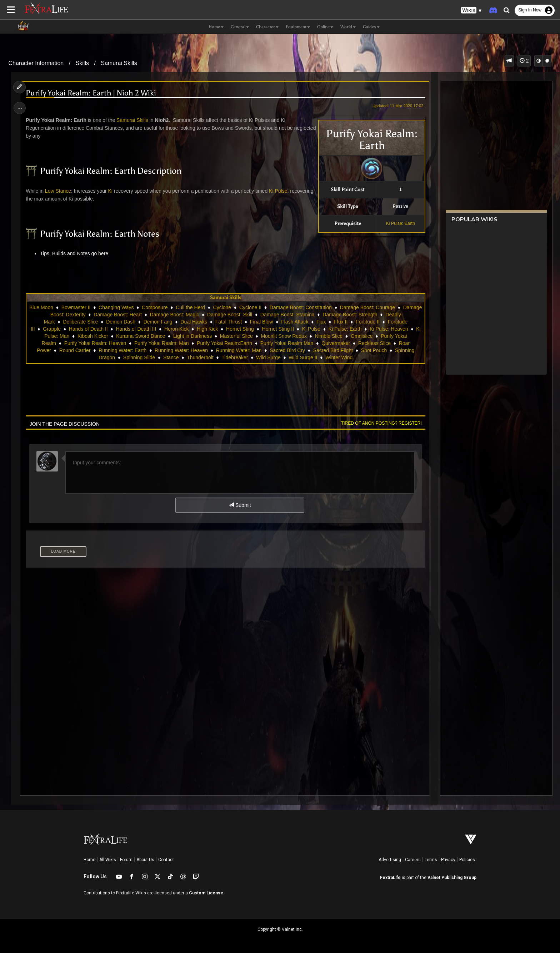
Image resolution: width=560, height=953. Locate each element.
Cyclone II (274, 307)
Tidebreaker (235, 357)
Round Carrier (75, 350)
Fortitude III (54, 329)
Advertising (390, 860)
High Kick (239, 329)
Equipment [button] (298, 27)
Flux (359, 322)
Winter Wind (339, 357)
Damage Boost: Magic (220, 315)
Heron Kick (208, 329)
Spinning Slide (139, 357)
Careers (413, 860)
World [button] (348, 27)
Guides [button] (371, 27)
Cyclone (246, 307)
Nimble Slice (351, 336)
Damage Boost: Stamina (333, 315)
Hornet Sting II (310, 329)
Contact (166, 860)
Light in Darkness (215, 336)
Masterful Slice (259, 336)
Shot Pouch (374, 350)
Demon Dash (159, 322)
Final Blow (299, 322)
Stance (171, 357)
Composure (178, 307)
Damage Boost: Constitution (324, 307)
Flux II (379, 322)
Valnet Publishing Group (452, 878)
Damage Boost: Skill (275, 315)
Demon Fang (196, 322)
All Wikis (108, 860)
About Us (145, 860)
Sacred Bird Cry (287, 350)
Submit (240, 505)
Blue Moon (65, 307)
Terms (431, 860)
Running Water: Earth (122, 350)
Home (89, 860)
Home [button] (216, 27)
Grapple (83, 329)
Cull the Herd (214, 307)
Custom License (206, 893)
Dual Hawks (232, 322)
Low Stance (59, 191)
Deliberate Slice (119, 322)
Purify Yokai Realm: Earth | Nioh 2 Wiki (92, 93)
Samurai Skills (119, 63)
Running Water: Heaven (181, 350)
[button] (471, 11)
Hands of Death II (120, 329)
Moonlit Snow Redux (306, 336)
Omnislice (384, 336)
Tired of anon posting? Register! (380, 423)
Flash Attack (332, 322)
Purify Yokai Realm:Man (293, 343)
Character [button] (267, 27)
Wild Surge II (303, 357)
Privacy (448, 860)
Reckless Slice (381, 343)
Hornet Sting (271, 329)
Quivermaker (342, 343)
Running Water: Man (239, 350)
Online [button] (325, 27)
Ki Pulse (279, 191)
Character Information (36, 63)
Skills (82, 63)
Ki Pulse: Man (76, 336)
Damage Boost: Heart (163, 315)
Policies (467, 860)
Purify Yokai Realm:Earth (231, 343)
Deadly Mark (79, 322)
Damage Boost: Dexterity (104, 315)
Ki (111, 191)
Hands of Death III (168, 329)
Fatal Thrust (266, 322)
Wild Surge (268, 357)
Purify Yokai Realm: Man (168, 343)
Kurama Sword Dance (163, 336)
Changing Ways (140, 307)
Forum (126, 860)
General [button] (240, 27)
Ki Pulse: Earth (399, 223)
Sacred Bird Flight (333, 350)
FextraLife (390, 878)
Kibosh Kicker (115, 336)
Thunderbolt (200, 357)
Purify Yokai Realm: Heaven (102, 343)
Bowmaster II (100, 307)
